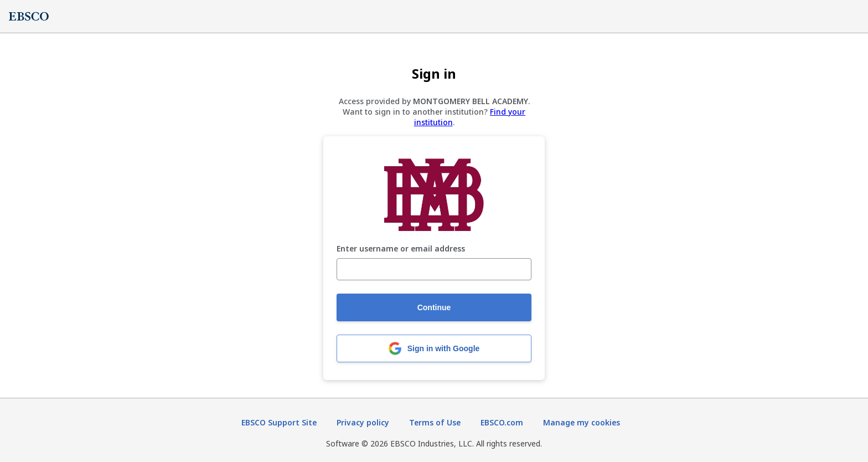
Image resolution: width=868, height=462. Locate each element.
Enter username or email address (401, 249)
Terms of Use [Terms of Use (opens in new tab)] (435, 422)
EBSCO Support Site (279, 422)
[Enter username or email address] (434, 269)
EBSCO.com (502, 422)
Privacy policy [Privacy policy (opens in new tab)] (363, 422)
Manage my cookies (582, 422)
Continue (434, 307)
